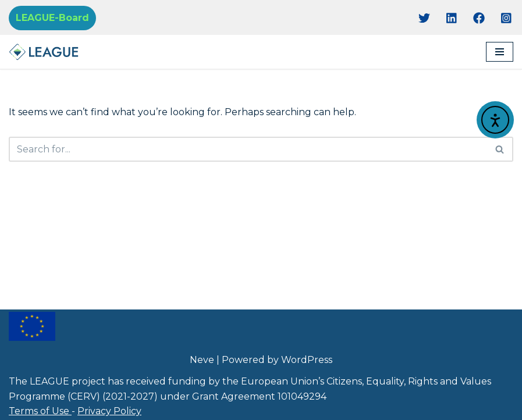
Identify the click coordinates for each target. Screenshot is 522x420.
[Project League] (44, 52)
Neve (202, 360)
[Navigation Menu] (500, 52)
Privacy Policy (109, 411)
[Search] (248, 149)
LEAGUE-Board (52, 18)
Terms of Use (40, 411)
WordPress (307, 360)
